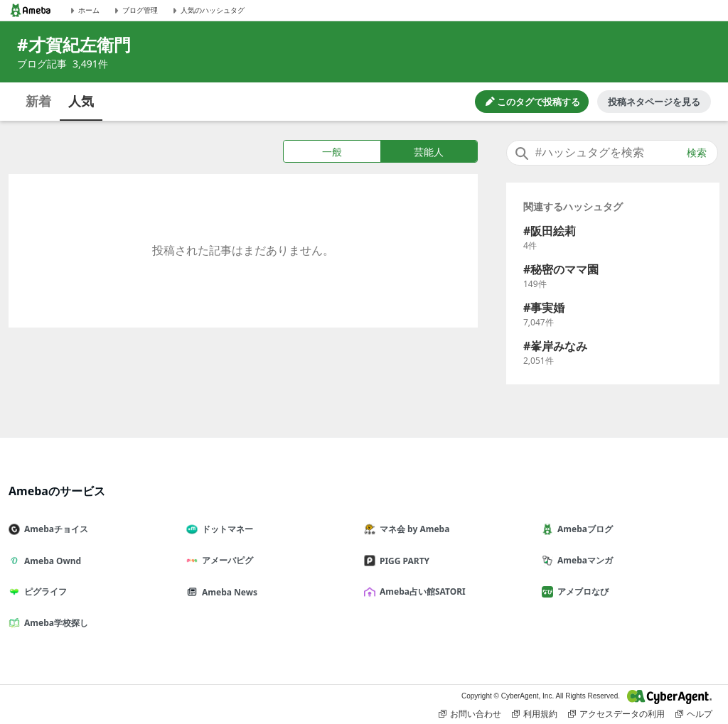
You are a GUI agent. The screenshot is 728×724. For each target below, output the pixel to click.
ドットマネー (225, 529)
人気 (81, 101)
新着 (38, 101)
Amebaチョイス (54, 529)
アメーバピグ (225, 560)
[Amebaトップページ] (31, 10)
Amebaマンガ (583, 560)
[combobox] (612, 153)
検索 (697, 153)
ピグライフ (43, 591)
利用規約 (535, 714)
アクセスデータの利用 (616, 714)
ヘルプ (694, 714)
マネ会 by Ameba (412, 529)
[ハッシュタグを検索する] (612, 153)
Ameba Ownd (50, 561)
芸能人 (429, 152)
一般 (332, 152)
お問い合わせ (470, 714)
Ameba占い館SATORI (421, 591)
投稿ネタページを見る (654, 102)
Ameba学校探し (54, 623)
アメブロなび (581, 591)
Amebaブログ (583, 529)
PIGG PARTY (402, 561)
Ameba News (227, 592)
